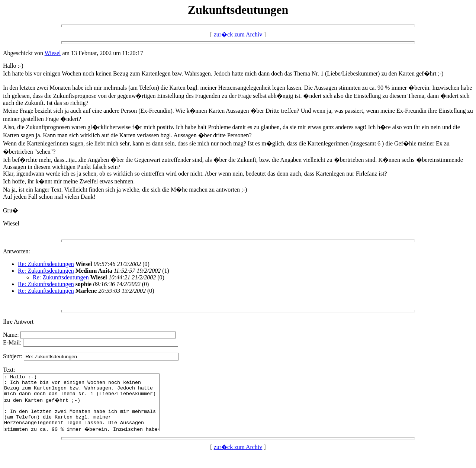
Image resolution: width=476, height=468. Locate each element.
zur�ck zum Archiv (238, 34)
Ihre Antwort (18, 322)
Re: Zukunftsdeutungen (46, 264)
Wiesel (53, 53)
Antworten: (17, 251)
